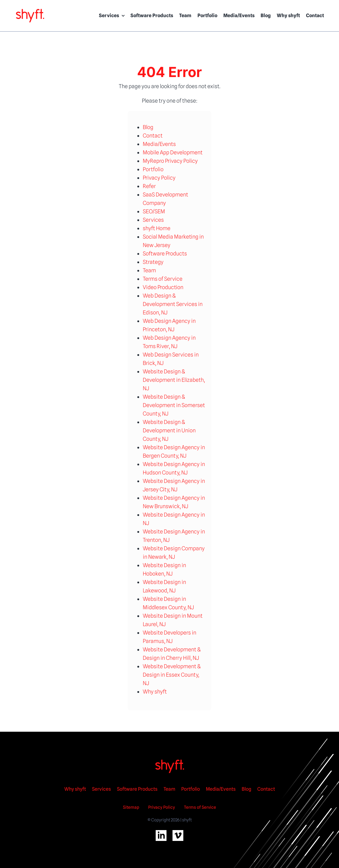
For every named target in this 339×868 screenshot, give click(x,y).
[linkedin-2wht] (161, 833)
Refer (149, 186)
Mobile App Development (173, 152)
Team (149, 270)
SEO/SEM (154, 211)
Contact (153, 136)
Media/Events (159, 144)
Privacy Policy (159, 178)
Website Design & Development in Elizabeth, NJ (174, 380)
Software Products (165, 253)
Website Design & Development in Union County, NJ (169, 430)
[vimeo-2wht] (178, 833)
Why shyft (155, 692)
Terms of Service (163, 279)
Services (153, 220)
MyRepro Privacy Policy (170, 161)
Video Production (163, 287)
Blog (148, 127)
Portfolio (153, 169)
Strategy (153, 262)
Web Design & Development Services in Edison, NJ (173, 304)
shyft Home (157, 228)
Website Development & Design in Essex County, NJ (172, 675)
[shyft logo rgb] (30, 10)
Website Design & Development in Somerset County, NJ (174, 405)
